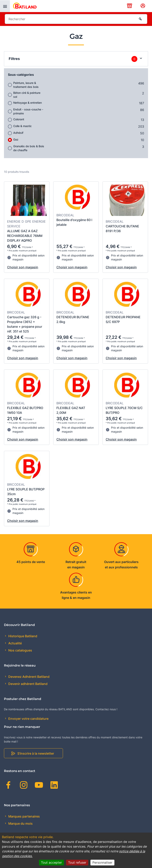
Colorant (19, 119)
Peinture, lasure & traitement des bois (26, 85)
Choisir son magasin (23, 267)
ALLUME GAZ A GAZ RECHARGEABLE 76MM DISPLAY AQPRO (25, 236)
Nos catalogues (20, 650)
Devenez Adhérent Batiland (28, 677)
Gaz (16, 139)
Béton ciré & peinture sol (27, 95)
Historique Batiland (22, 636)
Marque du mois (20, 823)
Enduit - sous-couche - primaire (28, 111)
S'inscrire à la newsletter (36, 753)
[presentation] (5, 6)
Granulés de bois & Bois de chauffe (29, 148)
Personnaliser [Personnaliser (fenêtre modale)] (102, 862)
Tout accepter (51, 862)
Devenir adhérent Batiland (28, 684)
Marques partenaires (24, 816)
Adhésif (18, 133)
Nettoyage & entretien (28, 103)
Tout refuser (77, 862)
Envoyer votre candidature (28, 719)
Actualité (15, 643)
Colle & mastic (22, 126)
